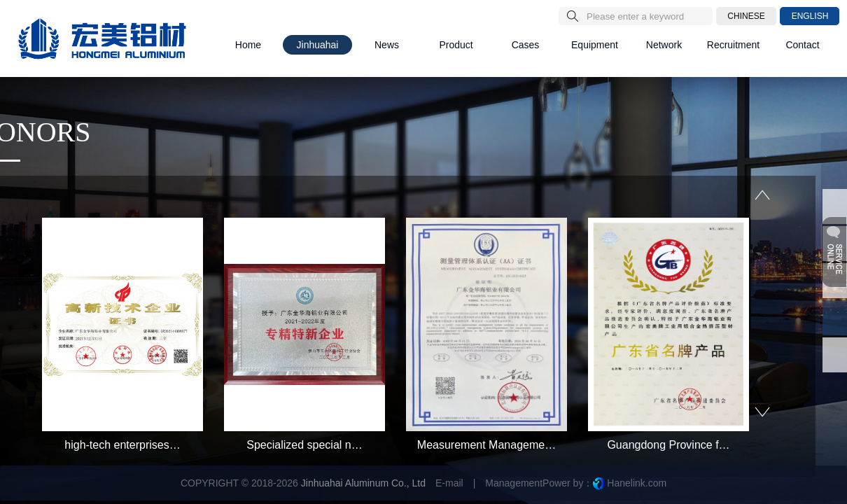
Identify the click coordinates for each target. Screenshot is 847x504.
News (387, 45)
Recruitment (733, 45)
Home (248, 45)
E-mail (449, 483)
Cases (526, 45)
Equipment (595, 45)
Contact (802, 45)
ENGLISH (810, 16)
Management (514, 483)
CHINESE (746, 16)
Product (456, 45)
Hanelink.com (637, 483)
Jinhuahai (318, 45)
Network (664, 45)
